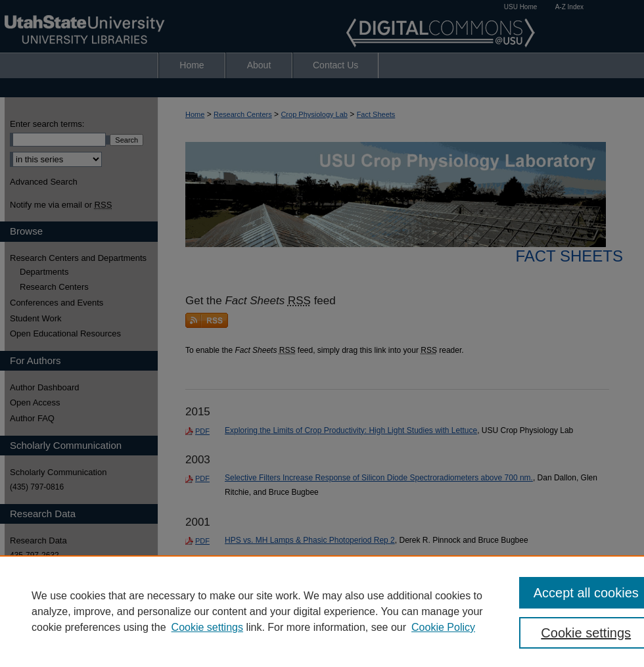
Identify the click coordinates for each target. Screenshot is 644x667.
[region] (322, 611)
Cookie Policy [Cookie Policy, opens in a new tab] (443, 627)
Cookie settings (207, 627)
